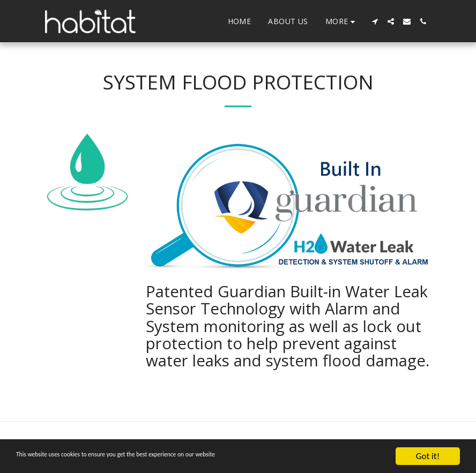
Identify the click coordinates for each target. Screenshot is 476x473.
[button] (375, 21)
